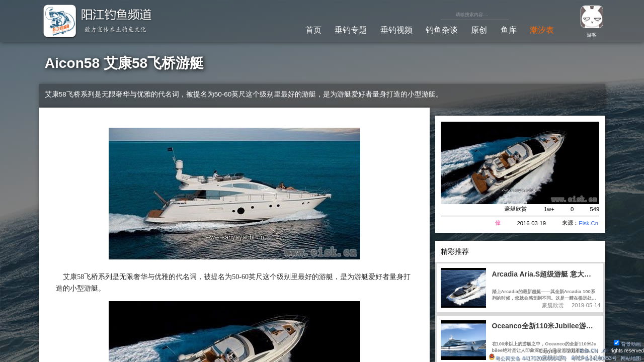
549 (594, 209)
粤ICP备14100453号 (594, 358)
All (605, 351)
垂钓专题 (351, 30)
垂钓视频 (396, 30)
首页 (313, 30)
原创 (479, 30)
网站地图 (631, 358)
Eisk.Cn (588, 223)
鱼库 (509, 30)
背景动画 (627, 344)
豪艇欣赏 (516, 209)
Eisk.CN (588, 351)
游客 (592, 35)
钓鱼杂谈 (442, 30)
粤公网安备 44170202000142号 (528, 358)
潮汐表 (542, 30)
